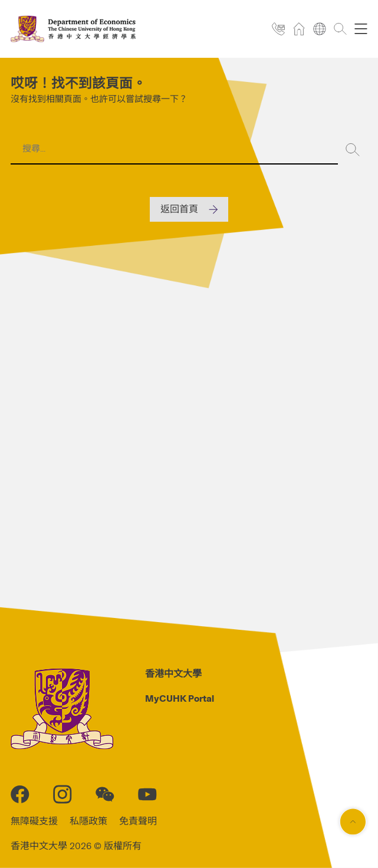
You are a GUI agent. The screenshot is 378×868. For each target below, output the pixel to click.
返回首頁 (179, 209)
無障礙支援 (34, 821)
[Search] (353, 150)
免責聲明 (138, 821)
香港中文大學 (173, 674)
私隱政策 (88, 821)
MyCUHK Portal (180, 699)
